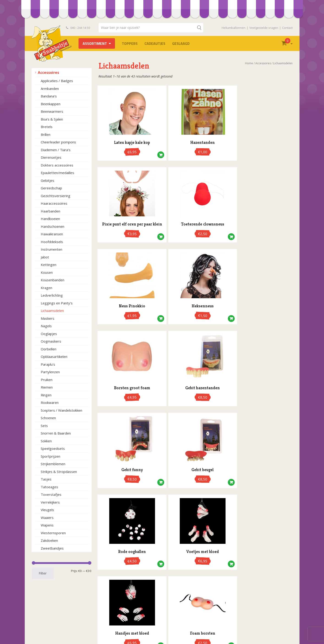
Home (249, 63)
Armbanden (50, 89)
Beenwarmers (52, 111)
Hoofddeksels (52, 242)
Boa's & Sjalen (52, 119)
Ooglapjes (49, 334)
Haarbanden (50, 211)
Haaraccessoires (54, 203)
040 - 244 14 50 (78, 28)
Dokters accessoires (57, 165)
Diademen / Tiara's (56, 150)
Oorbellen (49, 349)
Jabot (45, 257)
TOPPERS (130, 43)
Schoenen (48, 418)
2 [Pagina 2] (192, 388)
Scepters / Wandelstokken (61, 410)
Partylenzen (50, 372)
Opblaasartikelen (54, 357)
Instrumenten (52, 249)
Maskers (48, 318)
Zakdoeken (49, 540)
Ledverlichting (52, 295)
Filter (43, 573)
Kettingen (49, 265)
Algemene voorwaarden (53, 610)
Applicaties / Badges (57, 81)
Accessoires (48, 72)
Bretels (47, 127)
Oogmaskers (51, 341)
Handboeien (50, 219)
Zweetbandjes (52, 548)
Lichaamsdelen (52, 311)
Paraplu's (48, 364)
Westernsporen (53, 533)
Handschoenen (53, 226)
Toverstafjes (51, 494)
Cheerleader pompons (58, 142)
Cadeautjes (155, 43)
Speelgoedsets (53, 448)
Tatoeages (49, 487)
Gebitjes (48, 180)
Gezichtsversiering (56, 196)
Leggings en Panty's (57, 303)
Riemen (47, 387)
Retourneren (45, 630)
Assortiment (95, 43)
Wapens (47, 525)
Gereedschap (51, 188)
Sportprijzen (50, 456)
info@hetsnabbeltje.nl (192, 632)
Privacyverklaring (48, 615)
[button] (139, 154)
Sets (44, 426)
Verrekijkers (50, 502)
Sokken (46, 441)
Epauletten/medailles (57, 173)
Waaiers (47, 518)
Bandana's (49, 96)
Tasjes (46, 479)
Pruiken (47, 380)
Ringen (46, 395)
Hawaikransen (52, 234)
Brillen (46, 134)
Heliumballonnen (234, 28)
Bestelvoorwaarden (50, 606)
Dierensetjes (51, 157)
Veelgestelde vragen (264, 28)
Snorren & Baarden (56, 433)
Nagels (46, 326)
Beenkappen (51, 104)
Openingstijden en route (54, 620)
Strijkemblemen (53, 464)
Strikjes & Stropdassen (59, 472)
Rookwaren (50, 402)
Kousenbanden (53, 280)
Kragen (46, 288)
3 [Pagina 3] (198, 388)
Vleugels (47, 510)
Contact (287, 28)
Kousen (47, 272)
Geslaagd (181, 43)
